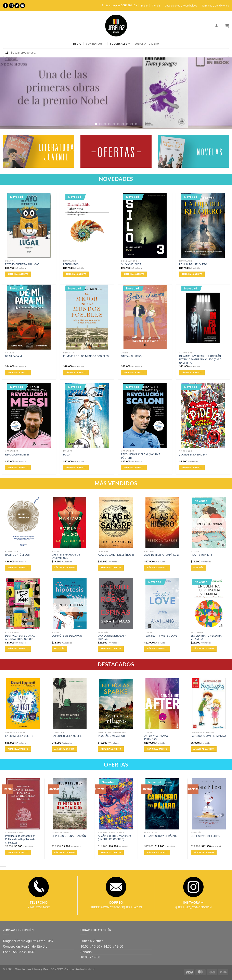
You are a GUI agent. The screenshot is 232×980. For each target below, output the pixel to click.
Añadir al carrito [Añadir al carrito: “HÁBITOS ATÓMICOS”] (18, 568)
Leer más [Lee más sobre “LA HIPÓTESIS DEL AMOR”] (59, 649)
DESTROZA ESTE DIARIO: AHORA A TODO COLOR (20, 637)
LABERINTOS (71, 264)
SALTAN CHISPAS (131, 356)
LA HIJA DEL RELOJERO (193, 264)
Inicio (144, 6)
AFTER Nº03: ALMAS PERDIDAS (156, 737)
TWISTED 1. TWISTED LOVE (161, 636)
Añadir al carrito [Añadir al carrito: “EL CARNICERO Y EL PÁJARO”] (157, 852)
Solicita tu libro (147, 44)
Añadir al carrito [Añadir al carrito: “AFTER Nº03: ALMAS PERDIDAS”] (157, 749)
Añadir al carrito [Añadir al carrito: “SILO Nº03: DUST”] (134, 274)
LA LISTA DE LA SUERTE (19, 736)
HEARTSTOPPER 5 (202, 555)
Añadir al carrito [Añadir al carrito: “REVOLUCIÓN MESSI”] (18, 468)
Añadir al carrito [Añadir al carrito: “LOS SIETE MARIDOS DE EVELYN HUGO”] (64, 568)
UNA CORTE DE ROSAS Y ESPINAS (112, 637)
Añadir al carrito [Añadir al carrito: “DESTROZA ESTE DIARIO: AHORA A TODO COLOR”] (18, 649)
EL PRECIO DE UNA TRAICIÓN (69, 836)
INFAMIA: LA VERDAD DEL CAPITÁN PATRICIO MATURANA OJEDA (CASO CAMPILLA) (200, 359)
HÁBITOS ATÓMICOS (17, 555)
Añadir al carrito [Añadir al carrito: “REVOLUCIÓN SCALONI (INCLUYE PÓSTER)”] (134, 468)
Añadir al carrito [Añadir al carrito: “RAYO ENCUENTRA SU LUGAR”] (18, 274)
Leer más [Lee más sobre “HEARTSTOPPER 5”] (198, 568)
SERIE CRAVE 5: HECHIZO (205, 836)
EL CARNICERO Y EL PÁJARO (161, 836)
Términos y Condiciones (215, 6)
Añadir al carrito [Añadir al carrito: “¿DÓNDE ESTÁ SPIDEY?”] (192, 468)
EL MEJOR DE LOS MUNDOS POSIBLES (86, 356)
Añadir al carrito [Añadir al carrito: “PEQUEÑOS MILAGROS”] (111, 749)
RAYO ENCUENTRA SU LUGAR (22, 264)
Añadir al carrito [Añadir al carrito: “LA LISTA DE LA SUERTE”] (18, 749)
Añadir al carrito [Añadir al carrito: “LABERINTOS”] (76, 274)
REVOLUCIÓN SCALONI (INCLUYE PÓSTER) (140, 456)
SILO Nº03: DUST (131, 264)
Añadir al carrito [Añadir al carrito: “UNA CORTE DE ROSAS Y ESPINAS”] (111, 649)
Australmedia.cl (85, 969)
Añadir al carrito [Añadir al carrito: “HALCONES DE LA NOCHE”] (64, 749)
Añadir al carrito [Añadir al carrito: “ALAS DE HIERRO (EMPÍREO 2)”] (157, 568)
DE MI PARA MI (14, 356)
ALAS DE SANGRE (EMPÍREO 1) (116, 555)
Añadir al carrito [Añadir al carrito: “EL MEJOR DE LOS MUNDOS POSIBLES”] (76, 372)
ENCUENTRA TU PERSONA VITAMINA (206, 637)
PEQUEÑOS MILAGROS (111, 736)
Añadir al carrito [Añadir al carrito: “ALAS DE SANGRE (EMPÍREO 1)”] (111, 568)
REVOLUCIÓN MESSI (17, 455)
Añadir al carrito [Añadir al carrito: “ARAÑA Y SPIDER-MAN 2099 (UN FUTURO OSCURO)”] (111, 852)
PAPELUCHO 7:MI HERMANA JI (209, 736)
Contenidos (96, 44)
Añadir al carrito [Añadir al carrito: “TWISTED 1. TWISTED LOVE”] (157, 649)
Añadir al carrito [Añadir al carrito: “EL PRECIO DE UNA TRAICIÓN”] (64, 852)
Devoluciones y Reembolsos (181, 6)
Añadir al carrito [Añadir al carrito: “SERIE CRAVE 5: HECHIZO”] (204, 852)
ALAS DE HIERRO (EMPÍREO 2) (162, 555)
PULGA (67, 455)
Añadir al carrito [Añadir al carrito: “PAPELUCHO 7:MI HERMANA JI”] (204, 749)
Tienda (156, 6)
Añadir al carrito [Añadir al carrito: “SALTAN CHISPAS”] (134, 372)
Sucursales (120, 44)
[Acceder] (217, 25)
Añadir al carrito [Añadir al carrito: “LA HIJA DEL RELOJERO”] (192, 274)
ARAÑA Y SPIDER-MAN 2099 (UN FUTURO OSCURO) (114, 838)
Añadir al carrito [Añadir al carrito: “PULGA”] (76, 468)
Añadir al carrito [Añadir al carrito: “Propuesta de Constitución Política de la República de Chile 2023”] (18, 852)
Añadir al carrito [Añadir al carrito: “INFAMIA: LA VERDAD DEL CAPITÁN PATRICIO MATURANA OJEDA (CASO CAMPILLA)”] (192, 372)
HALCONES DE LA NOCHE (67, 736)
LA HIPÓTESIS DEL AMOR (67, 636)
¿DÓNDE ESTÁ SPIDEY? (193, 455)
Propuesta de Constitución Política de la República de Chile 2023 (20, 839)
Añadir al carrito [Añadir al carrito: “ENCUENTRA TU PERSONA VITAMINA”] (204, 649)
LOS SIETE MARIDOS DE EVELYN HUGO (66, 556)
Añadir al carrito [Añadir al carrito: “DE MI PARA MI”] (18, 372)
